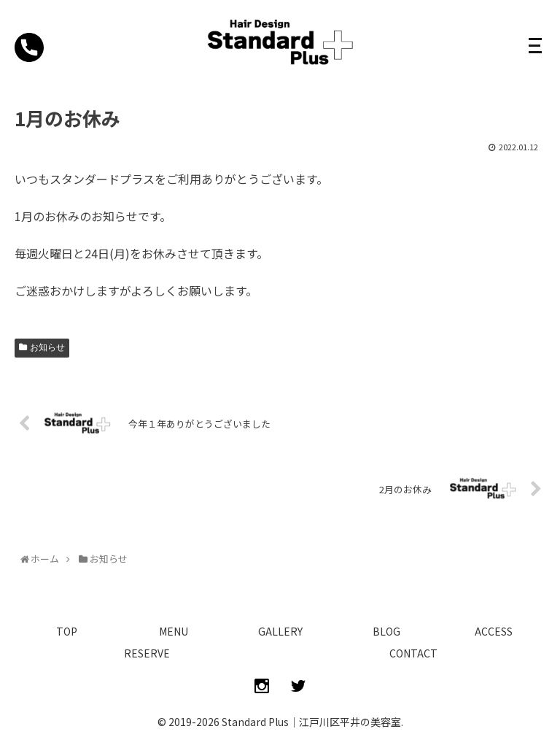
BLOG (386, 631)
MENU (174, 631)
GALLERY (280, 631)
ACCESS (494, 631)
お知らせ (47, 347)
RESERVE (147, 653)
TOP (67, 631)
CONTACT (413, 653)
